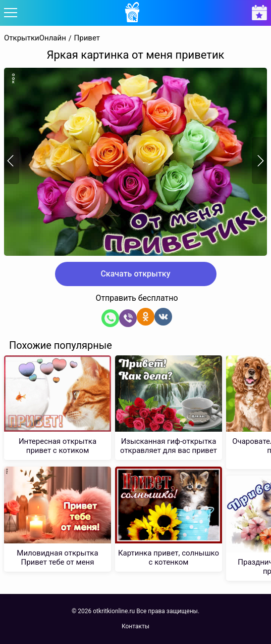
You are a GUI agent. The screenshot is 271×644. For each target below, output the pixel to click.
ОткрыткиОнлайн (35, 38)
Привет (87, 38)
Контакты (135, 626)
